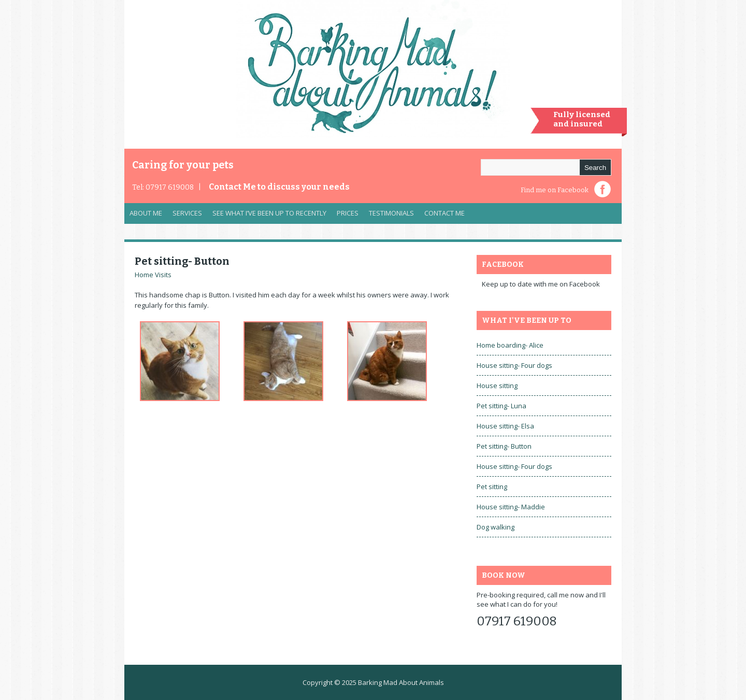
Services (185, 216)
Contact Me (279, 187)
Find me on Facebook (555, 190)
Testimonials (391, 213)
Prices (348, 213)
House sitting (497, 385)
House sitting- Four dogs (514, 365)
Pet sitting (492, 487)
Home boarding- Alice (510, 345)
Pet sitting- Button (182, 261)
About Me (146, 213)
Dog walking (496, 527)
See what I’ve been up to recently (269, 213)
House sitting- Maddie (511, 507)
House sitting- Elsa (505, 426)
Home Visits (153, 275)
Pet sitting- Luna (501, 406)
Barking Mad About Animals (401, 682)
